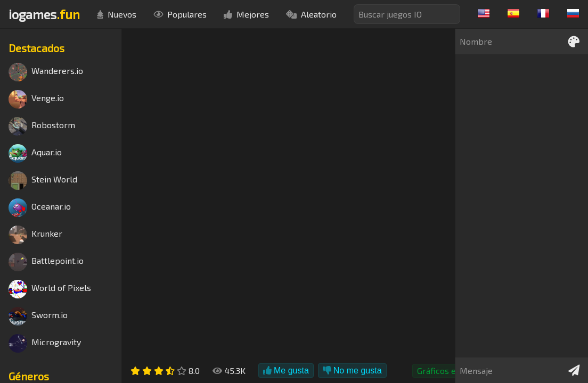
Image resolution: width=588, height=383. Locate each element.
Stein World (43, 181)
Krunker (35, 235)
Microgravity (45, 343)
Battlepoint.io (46, 262)
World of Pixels (50, 289)
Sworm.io (38, 316)
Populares (180, 14)
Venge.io (36, 99)
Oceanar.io (40, 208)
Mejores (246, 14)
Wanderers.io (46, 72)
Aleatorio (311, 14)
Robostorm (42, 126)
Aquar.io (35, 153)
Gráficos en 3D (445, 370)
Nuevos (117, 14)
